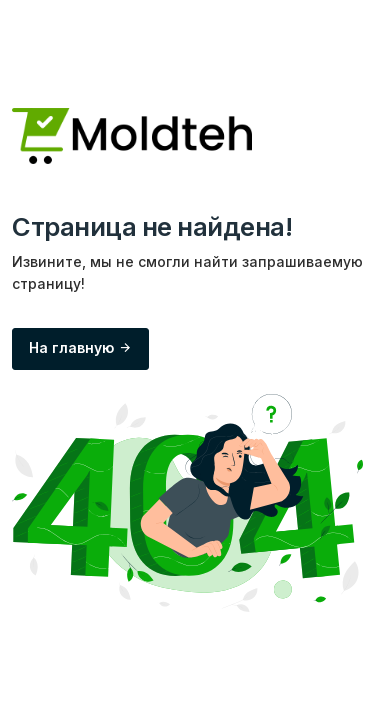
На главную (80, 347)
